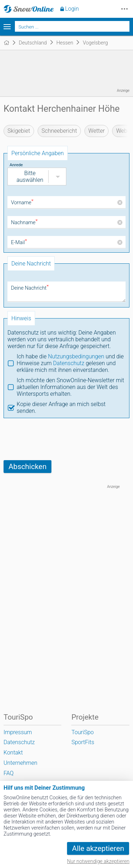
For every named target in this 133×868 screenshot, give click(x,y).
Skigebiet (19, 131)
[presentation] (57, 439)
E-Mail (19, 243)
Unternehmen (20, 763)
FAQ (9, 773)
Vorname (22, 203)
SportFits (83, 742)
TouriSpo (82, 732)
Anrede (16, 165)
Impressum (18, 732)
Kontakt (13, 753)
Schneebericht (59, 131)
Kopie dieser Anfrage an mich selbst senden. (61, 407)
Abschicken (27, 467)
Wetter (96, 131)
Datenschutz (69, 363)
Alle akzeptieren (98, 848)
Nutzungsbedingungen (76, 356)
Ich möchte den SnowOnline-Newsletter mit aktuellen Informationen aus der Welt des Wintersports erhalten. (70, 387)
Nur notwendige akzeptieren (98, 861)
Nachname (24, 223)
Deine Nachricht (30, 288)
